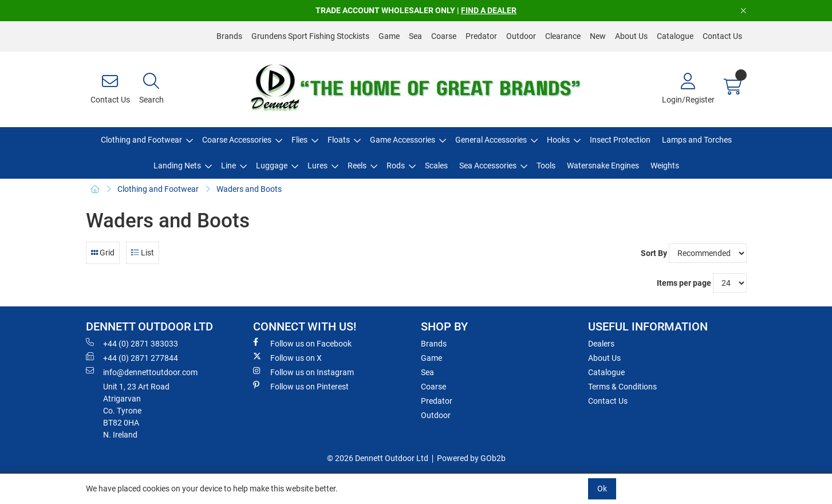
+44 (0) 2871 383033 (132, 343)
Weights (665, 166)
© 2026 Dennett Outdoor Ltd (378, 458)
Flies (299, 140)
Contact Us (722, 36)
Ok (602, 489)
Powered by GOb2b (471, 458)
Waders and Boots (249, 189)
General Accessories (491, 140)
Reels (357, 166)
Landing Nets (177, 166)
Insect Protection (620, 140)
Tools (546, 166)
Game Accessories (403, 140)
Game (389, 36)
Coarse (444, 36)
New (598, 36)
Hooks (558, 140)
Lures (318, 166)
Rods (396, 166)
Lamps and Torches (697, 140)
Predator (481, 36)
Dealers (601, 344)
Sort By (654, 253)
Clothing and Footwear (141, 140)
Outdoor (521, 36)
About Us (631, 36)
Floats (339, 140)
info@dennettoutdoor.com (142, 372)
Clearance (563, 36)
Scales (436, 166)
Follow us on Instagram (303, 372)
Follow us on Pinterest (301, 386)
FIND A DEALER (489, 10)
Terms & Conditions (622, 387)
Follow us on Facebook (302, 343)
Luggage (272, 166)
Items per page (684, 283)
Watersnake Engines (603, 166)
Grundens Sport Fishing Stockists (310, 36)
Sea (415, 36)
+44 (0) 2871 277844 (132, 357)
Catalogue (675, 36)
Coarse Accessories (237, 140)
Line (228, 166)
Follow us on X (287, 357)
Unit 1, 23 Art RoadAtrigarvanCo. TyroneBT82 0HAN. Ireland (136, 411)
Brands (229, 36)
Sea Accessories (488, 166)
